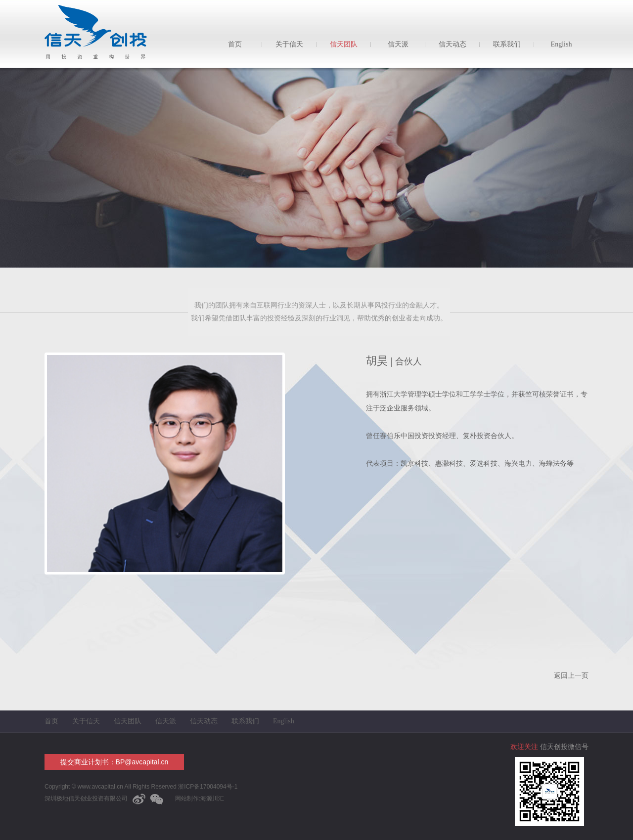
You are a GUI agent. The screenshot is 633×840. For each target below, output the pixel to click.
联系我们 (507, 44)
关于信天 (289, 44)
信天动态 (452, 44)
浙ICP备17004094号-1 (207, 787)
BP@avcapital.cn (142, 762)
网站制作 (187, 798)
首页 (235, 44)
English (562, 44)
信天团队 (344, 44)
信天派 (398, 44)
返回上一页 (571, 676)
